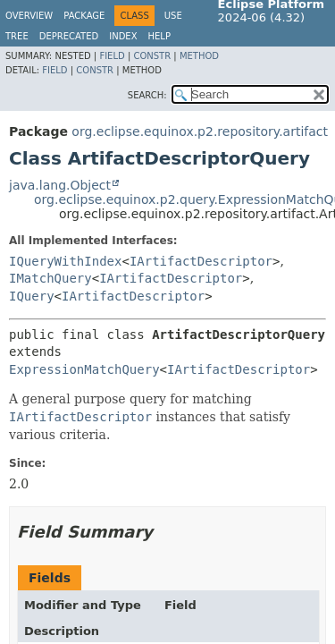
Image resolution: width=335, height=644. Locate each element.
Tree (17, 36)
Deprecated (69, 36)
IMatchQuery (50, 278)
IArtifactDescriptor (201, 261)
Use (173, 16)
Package (84, 16)
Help (159, 36)
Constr (152, 56)
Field (112, 56)
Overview (29, 16)
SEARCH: (147, 95)
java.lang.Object (60, 185)
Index (123, 36)
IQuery (32, 296)
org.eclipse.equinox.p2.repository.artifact (200, 131)
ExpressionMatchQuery (84, 369)
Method (199, 56)
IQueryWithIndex (65, 261)
